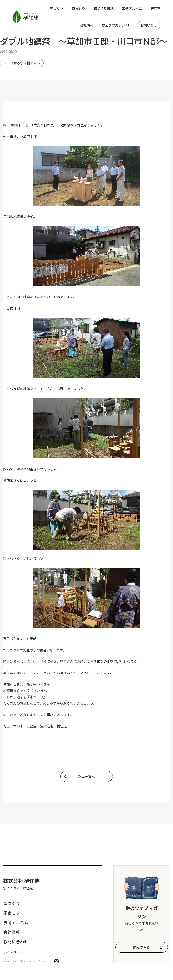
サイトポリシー (13, 952)
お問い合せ (149, 25)
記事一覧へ (87, 776)
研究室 (155, 8)
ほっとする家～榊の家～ (22, 63)
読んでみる (142, 947)
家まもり (78, 8)
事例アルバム (132, 8)
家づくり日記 (104, 8)
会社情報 (87, 25)
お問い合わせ (16, 942)
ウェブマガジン (113, 25)
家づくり (57, 8)
